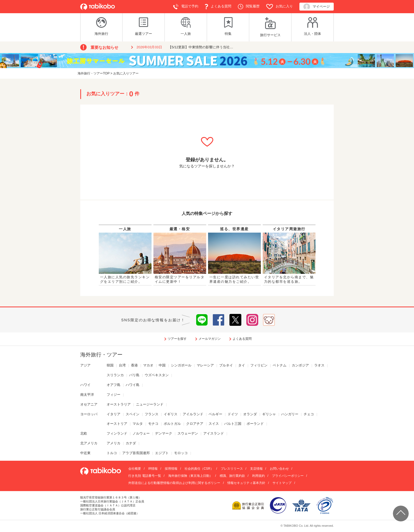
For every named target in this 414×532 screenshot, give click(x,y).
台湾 (122, 365)
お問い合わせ (279, 469)
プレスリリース (232, 469)
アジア (85, 365)
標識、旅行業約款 (232, 476)
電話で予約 (186, 7)
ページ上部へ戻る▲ (401, 514)
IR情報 (153, 469)
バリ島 (134, 375)
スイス (214, 424)
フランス (152, 414)
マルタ (138, 424)
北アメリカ (89, 443)
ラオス (319, 365)
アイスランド (214, 433)
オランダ (250, 414)
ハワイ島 (133, 385)
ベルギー (215, 414)
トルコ (112, 453)
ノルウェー (141, 433)
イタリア (114, 414)
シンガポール (181, 365)
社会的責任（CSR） (199, 469)
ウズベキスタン (157, 375)
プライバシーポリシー (288, 476)
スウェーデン (188, 433)
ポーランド (255, 424)
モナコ (153, 424)
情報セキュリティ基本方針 (246, 483)
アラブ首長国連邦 (136, 453)
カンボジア (300, 365)
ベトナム (280, 365)
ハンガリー (290, 414)
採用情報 (171, 469)
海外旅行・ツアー (101, 355)
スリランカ (115, 375)
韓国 (110, 365)
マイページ (317, 7)
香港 (134, 365)
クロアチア (195, 424)
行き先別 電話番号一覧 (145, 476)
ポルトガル (172, 424)
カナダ (131, 443)
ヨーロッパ (89, 414)
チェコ (309, 414)
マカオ (148, 365)
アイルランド (193, 414)
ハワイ (85, 385)
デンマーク (164, 433)
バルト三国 (233, 424)
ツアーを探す (177, 339)
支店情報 (256, 469)
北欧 (84, 433)
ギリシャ (269, 414)
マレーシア (205, 365)
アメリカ (114, 443)
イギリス (171, 414)
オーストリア (117, 424)
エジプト (162, 453)
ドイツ (233, 414)
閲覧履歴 (249, 7)
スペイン (133, 414)
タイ (242, 365)
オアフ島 (114, 385)
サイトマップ (282, 483)
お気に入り (279, 7)
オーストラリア (119, 404)
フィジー (114, 395)
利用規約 (258, 476)
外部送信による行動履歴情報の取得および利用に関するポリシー (174, 483)
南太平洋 (87, 395)
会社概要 (135, 469)
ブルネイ (226, 365)
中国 (162, 365)
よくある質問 (218, 7)
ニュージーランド (150, 404)
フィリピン (259, 365)
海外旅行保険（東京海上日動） (190, 476)
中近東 (85, 453)
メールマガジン (210, 339)
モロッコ (181, 453)
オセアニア (89, 404)
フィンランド (117, 433)
